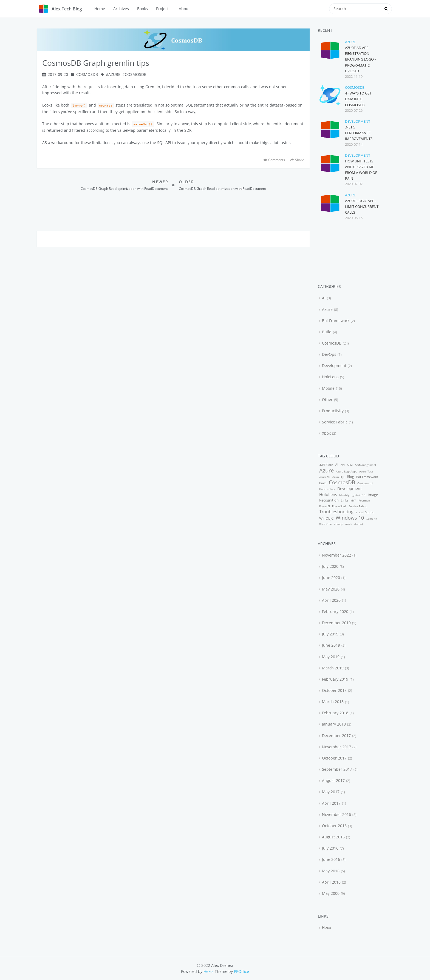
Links (345, 500)
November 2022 (336, 555)
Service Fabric (335, 422)
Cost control (365, 483)
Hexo (326, 928)
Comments (277, 160)
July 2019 (330, 634)
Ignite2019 (359, 495)
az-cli (349, 524)
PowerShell (339, 506)
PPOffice (241, 971)
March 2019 (333, 668)
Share (297, 160)
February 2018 (335, 713)
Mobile (328, 388)
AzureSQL (339, 477)
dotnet (359, 524)
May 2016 (331, 871)
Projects (163, 9)
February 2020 (335, 611)
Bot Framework (336, 321)
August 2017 (333, 780)
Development (358, 121)
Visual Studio (365, 512)
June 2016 (331, 859)
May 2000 (331, 893)
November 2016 (336, 814)
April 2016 (331, 882)
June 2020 (331, 578)
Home (100, 9)
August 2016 (333, 837)
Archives (121, 9)
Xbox (326, 433)
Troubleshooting (336, 512)
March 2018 (333, 702)
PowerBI (325, 506)
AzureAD (325, 477)
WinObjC (326, 518)
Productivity (333, 411)
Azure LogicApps (346, 471)
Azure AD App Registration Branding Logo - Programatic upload (360, 59)
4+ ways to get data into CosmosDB (358, 99)
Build (327, 332)
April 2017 (331, 803)
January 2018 (334, 724)
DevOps (329, 354)
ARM (350, 465)
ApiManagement (366, 465)
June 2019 (331, 645)
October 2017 (334, 758)
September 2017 (337, 769)
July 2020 (330, 566)
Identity (344, 495)
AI (324, 298)
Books (142, 9)
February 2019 (335, 679)
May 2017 (331, 792)
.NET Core (326, 465)
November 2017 (336, 747)
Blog (350, 477)
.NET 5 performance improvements (359, 133)
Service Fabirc (358, 506)
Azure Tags (366, 471)
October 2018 (334, 690)
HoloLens (330, 377)
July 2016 (330, 848)
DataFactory (327, 489)
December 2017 (336, 736)
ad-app (339, 524)
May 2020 (331, 589)
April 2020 (331, 600)
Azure (114, 74)
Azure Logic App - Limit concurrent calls (362, 207)
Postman (364, 500)
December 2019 (336, 623)
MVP (353, 500)
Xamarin (372, 518)
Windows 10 (350, 518)
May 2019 (331, 657)
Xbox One (326, 524)
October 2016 (334, 826)
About (184, 9)
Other (327, 399)
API (343, 465)
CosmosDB (87, 74)
